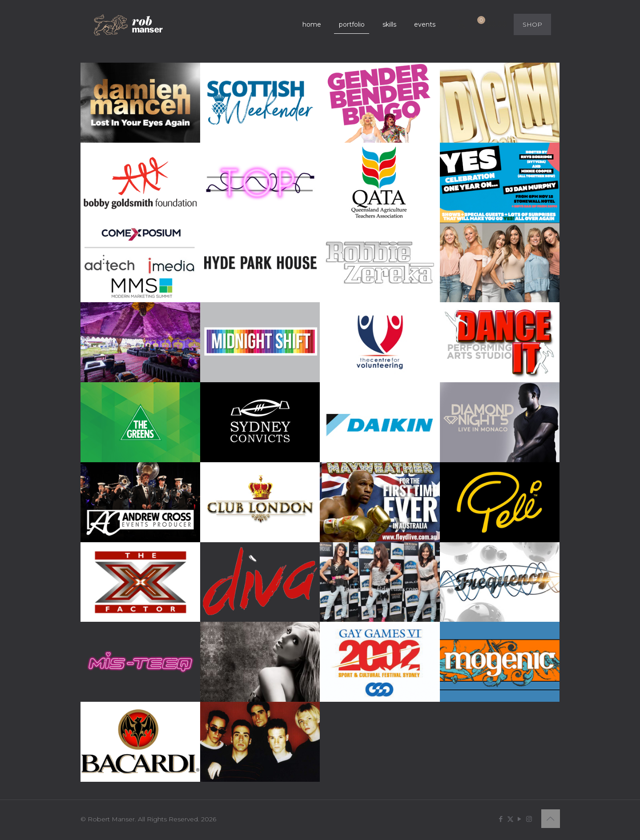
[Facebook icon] (501, 819)
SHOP (532, 24)
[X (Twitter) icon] (510, 819)
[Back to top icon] (551, 819)
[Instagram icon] (529, 819)
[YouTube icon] (520, 819)
